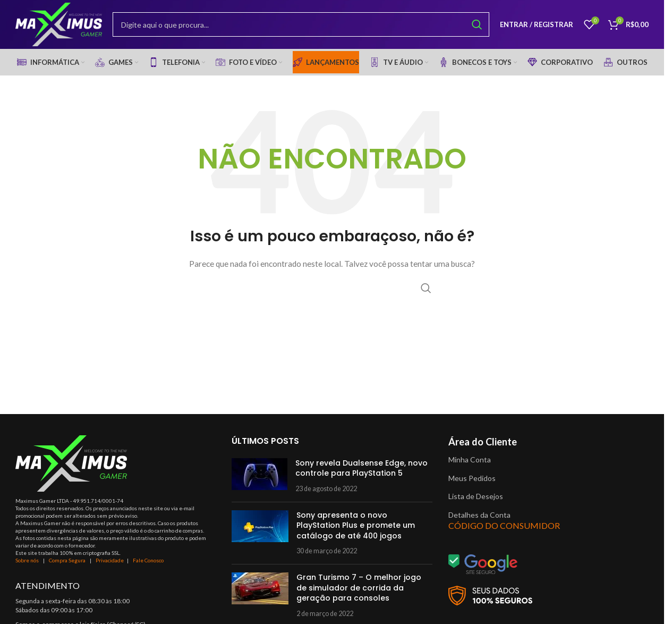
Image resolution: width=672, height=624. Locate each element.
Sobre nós (27, 564)
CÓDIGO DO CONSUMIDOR (504, 530)
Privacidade (110, 564)
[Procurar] (305, 27)
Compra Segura (68, 564)
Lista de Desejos (476, 500)
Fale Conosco (148, 564)
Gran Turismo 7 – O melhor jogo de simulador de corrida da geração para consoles (359, 592)
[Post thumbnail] (260, 480)
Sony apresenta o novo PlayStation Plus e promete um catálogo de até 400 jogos (356, 529)
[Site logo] (63, 26)
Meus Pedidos (472, 482)
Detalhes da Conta (479, 518)
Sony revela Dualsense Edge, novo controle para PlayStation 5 (361, 472)
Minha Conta (470, 463)
